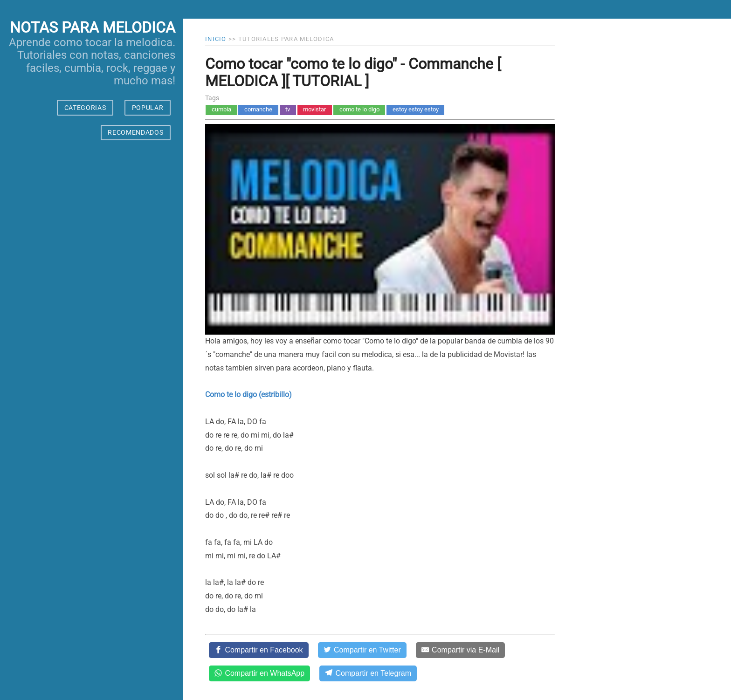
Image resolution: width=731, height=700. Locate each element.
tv (288, 109)
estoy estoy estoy (416, 109)
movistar (314, 109)
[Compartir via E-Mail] (460, 650)
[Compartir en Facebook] (259, 650)
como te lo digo (359, 109)
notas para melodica (93, 27)
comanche (258, 109)
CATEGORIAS (85, 108)
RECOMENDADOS (135, 132)
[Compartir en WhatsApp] (259, 673)
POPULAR (148, 108)
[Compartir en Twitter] (362, 650)
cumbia (221, 109)
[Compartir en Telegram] (368, 673)
